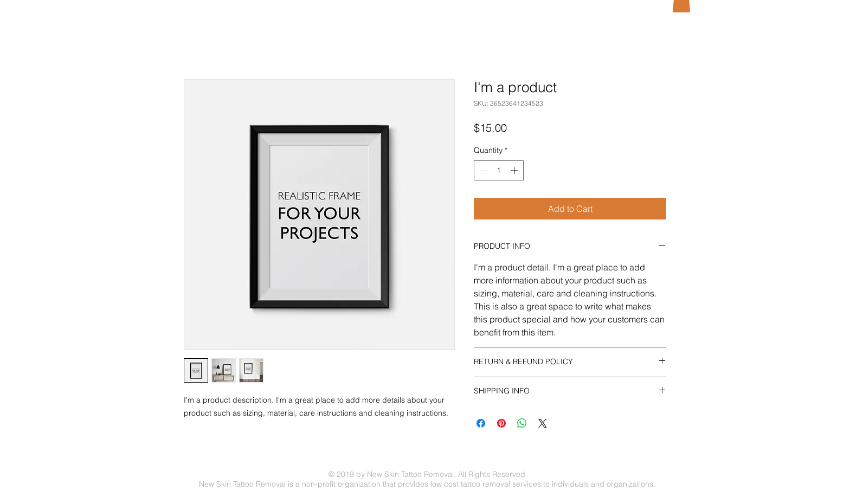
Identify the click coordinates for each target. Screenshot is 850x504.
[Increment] (515, 170)
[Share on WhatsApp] (522, 423)
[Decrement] (482, 170)
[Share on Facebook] (481, 423)
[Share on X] (543, 423)
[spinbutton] (499, 170)
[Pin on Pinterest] (501, 423)
